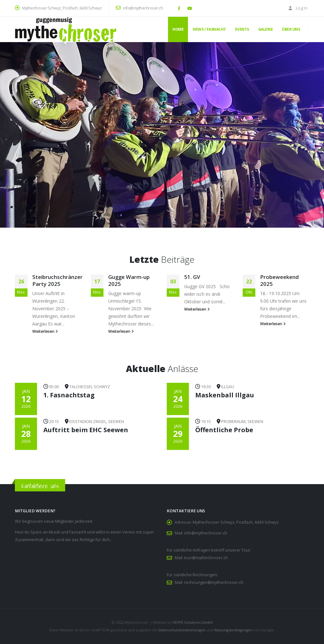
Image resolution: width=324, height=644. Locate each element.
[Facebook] (179, 8)
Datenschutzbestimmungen (182, 630)
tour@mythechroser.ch (206, 558)
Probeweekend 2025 (279, 280)
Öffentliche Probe (224, 430)
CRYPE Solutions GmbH (193, 622)
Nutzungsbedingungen (233, 630)
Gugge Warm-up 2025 (129, 280)
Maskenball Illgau (225, 395)
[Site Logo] (66, 30)
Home (178, 29)
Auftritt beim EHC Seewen (86, 430)
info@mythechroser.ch (139, 8)
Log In (298, 8)
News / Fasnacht (209, 29)
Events (242, 29)
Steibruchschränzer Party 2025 (57, 280)
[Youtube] (190, 8)
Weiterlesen (45, 331)
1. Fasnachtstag (69, 395)
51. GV (192, 277)
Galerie (266, 29)
